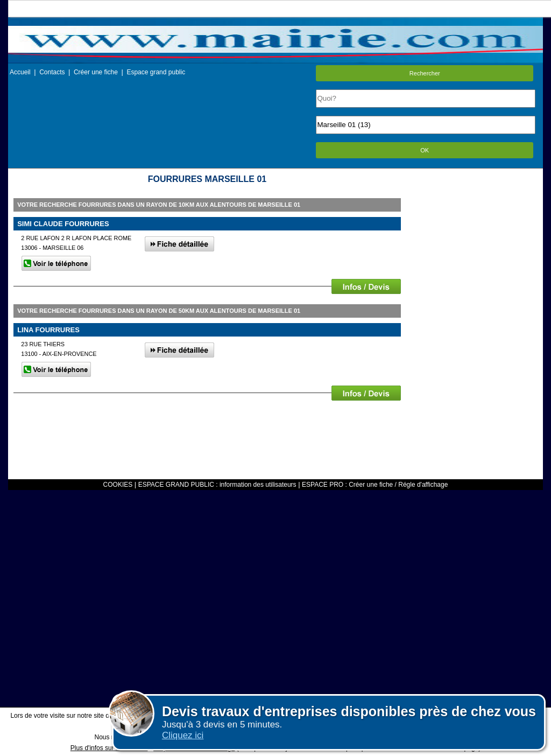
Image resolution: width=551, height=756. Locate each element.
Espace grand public (156, 72)
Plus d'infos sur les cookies (109, 748)
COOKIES (118, 485)
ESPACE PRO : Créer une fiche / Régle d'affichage (375, 485)
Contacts (52, 72)
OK (425, 150)
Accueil (20, 72)
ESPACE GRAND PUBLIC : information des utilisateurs (217, 485)
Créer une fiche (96, 72)
